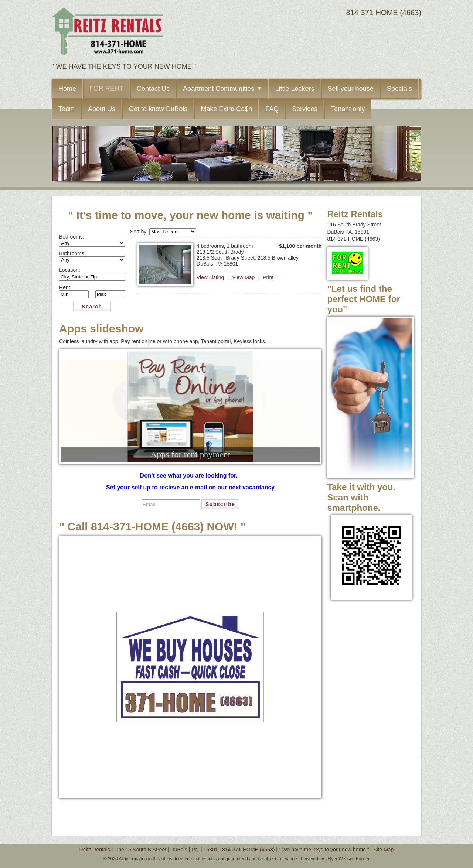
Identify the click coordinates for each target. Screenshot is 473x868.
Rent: (65, 287)
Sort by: (140, 232)
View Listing (210, 277)
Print (268, 277)
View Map (243, 277)
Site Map (383, 850)
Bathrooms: (72, 253)
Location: (70, 270)
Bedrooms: (72, 237)
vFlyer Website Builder (347, 859)
